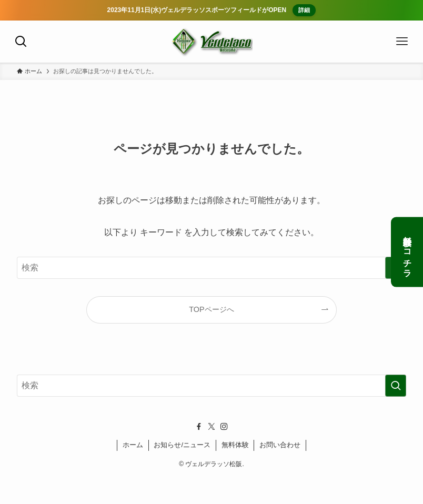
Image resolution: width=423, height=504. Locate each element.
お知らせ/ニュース (182, 445)
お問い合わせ (280, 445)
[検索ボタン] (21, 42)
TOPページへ (211, 309)
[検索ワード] (211, 268)
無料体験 (235, 445)
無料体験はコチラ (407, 252)
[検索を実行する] (396, 386)
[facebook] (199, 427)
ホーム (133, 445)
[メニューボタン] (402, 42)
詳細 (304, 10)
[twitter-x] (211, 427)
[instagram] (224, 427)
